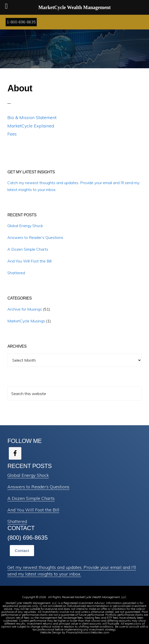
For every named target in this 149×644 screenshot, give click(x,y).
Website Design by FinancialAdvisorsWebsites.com (75, 632)
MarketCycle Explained (31, 126)
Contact (22, 551)
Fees (12, 134)
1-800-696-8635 (21, 22)
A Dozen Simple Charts (28, 249)
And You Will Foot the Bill (29, 261)
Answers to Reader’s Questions (35, 237)
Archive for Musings (25, 309)
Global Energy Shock (25, 226)
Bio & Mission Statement (32, 117)
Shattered (16, 273)
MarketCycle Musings (26, 321)
